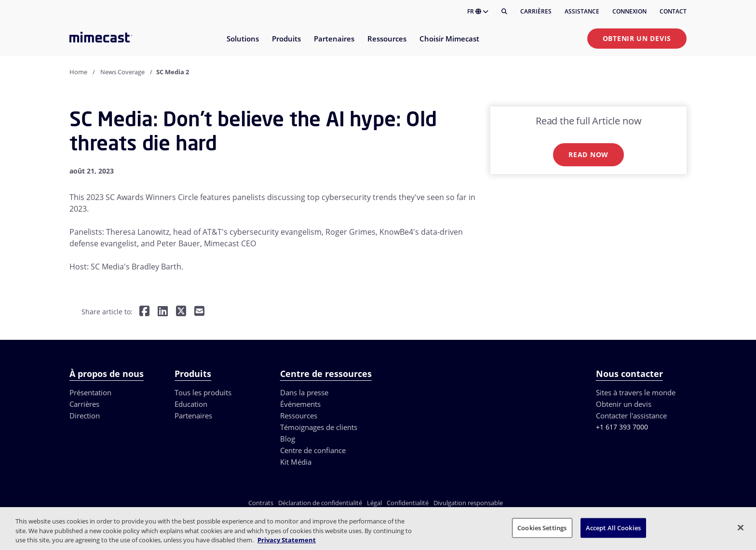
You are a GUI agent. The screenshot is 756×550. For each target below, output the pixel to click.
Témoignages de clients (319, 427)
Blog (288, 439)
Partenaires (193, 416)
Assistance (582, 11)
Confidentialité (408, 503)
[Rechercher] (504, 12)
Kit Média (296, 462)
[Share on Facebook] (144, 312)
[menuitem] (242, 45)
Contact (673, 11)
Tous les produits (203, 392)
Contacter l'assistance (631, 416)
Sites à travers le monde (636, 392)
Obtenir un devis (637, 38)
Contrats (261, 503)
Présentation (90, 392)
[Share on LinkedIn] (163, 312)
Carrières (536, 11)
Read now (588, 154)
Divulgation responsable (468, 503)
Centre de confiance (313, 450)
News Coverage (122, 72)
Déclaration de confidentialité (320, 503)
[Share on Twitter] (181, 312)
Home (78, 72)
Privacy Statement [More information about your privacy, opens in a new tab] (287, 540)
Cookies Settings (542, 527)
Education (191, 404)
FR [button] (478, 11)
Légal (374, 503)
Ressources (299, 416)
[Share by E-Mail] (199, 312)
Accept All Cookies (613, 527)
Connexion (629, 11)
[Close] (741, 527)
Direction (85, 416)
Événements (300, 404)
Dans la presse (304, 392)
